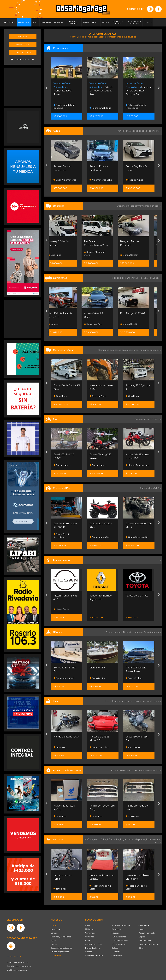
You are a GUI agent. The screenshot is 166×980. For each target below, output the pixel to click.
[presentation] (46, 88)
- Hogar (141, 929)
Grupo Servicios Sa (137, 537)
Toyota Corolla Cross (137, 596)
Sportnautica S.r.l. (100, 537)
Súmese (54, 933)
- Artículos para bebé (147, 933)
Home (53, 925)
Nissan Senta (61, 609)
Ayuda (53, 941)
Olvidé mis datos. (23, 60)
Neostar (59, 324)
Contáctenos (56, 955)
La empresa (56, 929)
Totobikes (60, 889)
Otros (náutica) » (152, 632)
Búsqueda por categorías (61, 948)
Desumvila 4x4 (98, 324)
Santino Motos (62, 465)
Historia (54, 944)
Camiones (89, 937)
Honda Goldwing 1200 (66, 737)
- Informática (143, 925)
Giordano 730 (97, 668)
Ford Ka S (59, 166)
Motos (88, 941)
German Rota (98, 396)
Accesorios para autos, (123, 770)
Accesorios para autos (94, 955)
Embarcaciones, (114, 632)
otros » (157, 842)
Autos (88, 925)
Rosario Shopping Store (100, 253)
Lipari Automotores (101, 180)
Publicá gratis (23, 52)
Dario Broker (98, 678)
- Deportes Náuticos (120, 941)
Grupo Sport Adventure (61, 536)
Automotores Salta (137, 180)
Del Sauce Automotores (61, 178)
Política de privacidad (60, 952)
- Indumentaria (144, 941)
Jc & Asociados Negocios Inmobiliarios (65, 106)
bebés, (131, 839)
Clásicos (89, 952)
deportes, (141, 839)
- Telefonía (116, 952)
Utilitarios (89, 929)
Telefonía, (89, 839)
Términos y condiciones (61, 937)
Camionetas (90, 933)
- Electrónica (117, 955)
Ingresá (23, 37)
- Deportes (142, 937)
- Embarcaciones (119, 937)
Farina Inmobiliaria (136, 108)
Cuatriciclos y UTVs (93, 944)
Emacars (59, 747)
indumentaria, (154, 839)
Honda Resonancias (137, 465)
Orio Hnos (60, 255)
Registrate (23, 45)
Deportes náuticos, (133, 632)
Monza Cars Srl (135, 255)
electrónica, (101, 839)
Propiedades (117, 929)
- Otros (141, 948)
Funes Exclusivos (100, 747)
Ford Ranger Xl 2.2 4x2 (138, 313)
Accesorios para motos (147, 770)
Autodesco (133, 747)
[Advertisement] (23, 86)
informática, (114, 839)
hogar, (124, 839)
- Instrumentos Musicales (148, 944)
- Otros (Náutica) (119, 944)
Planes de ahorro (92, 948)
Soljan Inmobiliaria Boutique (100, 106)
